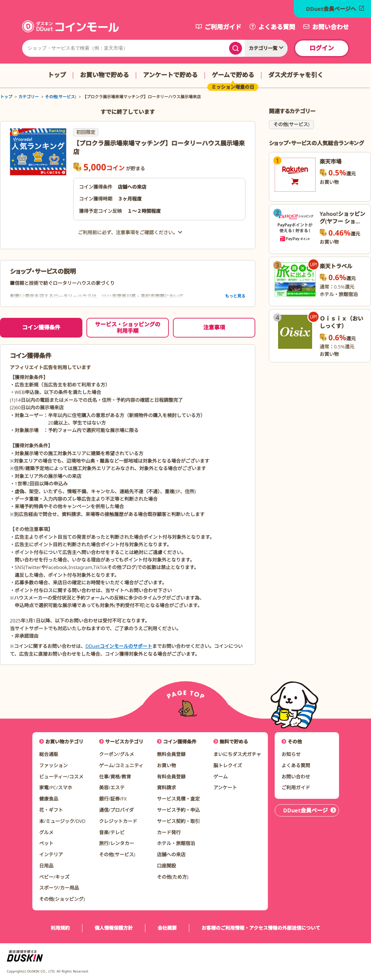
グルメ (46, 832)
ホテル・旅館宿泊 (176, 843)
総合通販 (49, 754)
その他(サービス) (291, 124)
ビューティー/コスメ (61, 777)
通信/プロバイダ (116, 810)
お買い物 (166, 765)
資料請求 (166, 787)
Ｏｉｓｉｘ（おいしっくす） (341, 322)
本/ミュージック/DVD (62, 821)
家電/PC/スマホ (56, 787)
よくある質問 (296, 765)
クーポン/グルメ (117, 754)
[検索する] (236, 48)
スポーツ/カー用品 (59, 888)
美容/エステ (112, 787)
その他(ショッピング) (62, 899)
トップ (57, 75)
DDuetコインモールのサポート (119, 646)
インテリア (51, 854)
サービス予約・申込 (178, 810)
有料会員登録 (171, 777)
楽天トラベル (336, 266)
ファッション (53, 765)
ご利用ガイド (296, 787)
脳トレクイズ (228, 765)
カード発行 (169, 832)
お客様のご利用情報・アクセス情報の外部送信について (261, 928)
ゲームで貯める (233, 75)
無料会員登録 (171, 754)
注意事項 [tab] (214, 327)
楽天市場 (330, 161)
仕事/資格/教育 (115, 777)
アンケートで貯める (170, 75)
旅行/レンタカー (117, 843)
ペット (46, 843)
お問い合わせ (296, 777)
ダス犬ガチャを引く (296, 75)
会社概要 (167, 928)
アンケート (225, 787)
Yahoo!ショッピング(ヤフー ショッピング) (342, 221)
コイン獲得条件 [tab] (41, 327)
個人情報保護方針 (114, 928)
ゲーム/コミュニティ (121, 765)
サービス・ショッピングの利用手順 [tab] (128, 328)
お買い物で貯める (104, 75)
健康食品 (49, 799)
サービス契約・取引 (178, 821)
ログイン (322, 48)
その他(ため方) (173, 877)
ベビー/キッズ (54, 877)
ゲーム (221, 777)
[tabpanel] (128, 505)
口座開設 (166, 866)
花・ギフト (51, 810)
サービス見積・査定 (178, 799)
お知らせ (291, 754)
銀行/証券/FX (113, 799)
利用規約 (60, 928)
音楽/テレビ (112, 832)
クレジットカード (118, 821)
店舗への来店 (171, 854)
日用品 (46, 866)
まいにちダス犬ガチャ (237, 754)
